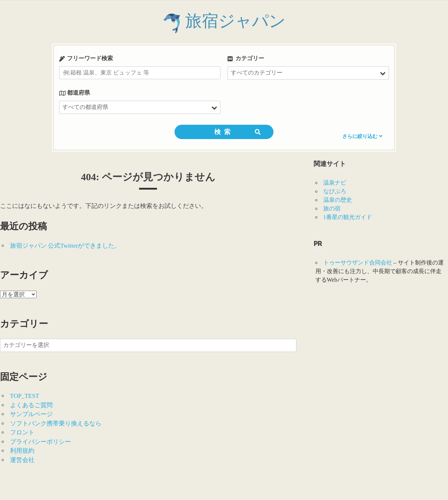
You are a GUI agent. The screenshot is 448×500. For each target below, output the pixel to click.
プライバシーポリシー (40, 442)
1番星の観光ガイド (348, 217)
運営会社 (22, 460)
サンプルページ (31, 414)
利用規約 (22, 451)
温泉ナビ (335, 183)
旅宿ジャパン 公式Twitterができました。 (65, 246)
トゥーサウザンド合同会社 (358, 263)
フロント (22, 432)
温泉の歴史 (338, 200)
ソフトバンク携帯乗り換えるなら (56, 423)
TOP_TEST (25, 396)
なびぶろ (335, 191)
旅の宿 (332, 208)
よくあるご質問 (31, 405)
